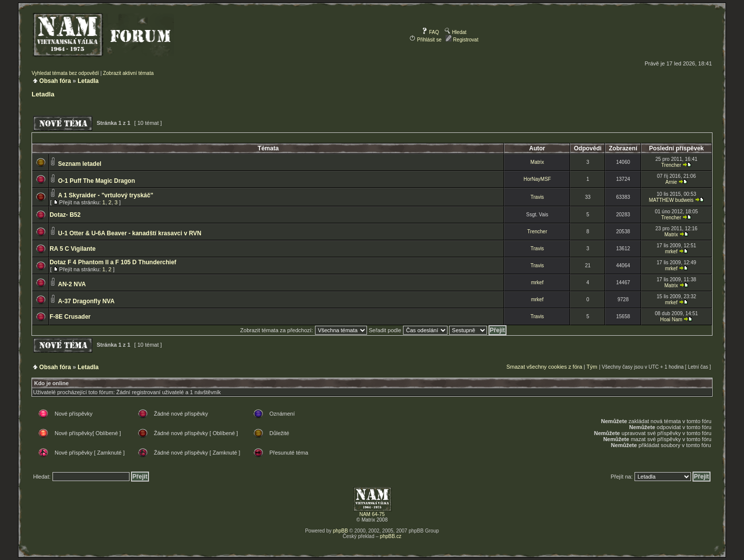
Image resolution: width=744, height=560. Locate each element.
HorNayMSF (537, 179)
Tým (592, 367)
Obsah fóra (55, 81)
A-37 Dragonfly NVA (86, 301)
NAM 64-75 (372, 514)
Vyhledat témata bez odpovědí (65, 73)
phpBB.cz (391, 536)
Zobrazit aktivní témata (128, 73)
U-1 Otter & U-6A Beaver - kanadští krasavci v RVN (130, 233)
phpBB (340, 531)
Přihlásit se (425, 40)
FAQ (430, 32)
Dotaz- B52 (65, 215)
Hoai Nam (671, 319)
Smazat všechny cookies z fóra (544, 367)
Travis (537, 197)
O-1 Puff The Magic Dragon (96, 181)
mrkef (671, 252)
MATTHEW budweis (671, 200)
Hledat (455, 32)
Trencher (671, 165)
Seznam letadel (80, 164)
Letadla (88, 81)
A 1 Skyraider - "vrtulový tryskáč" (105, 195)
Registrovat (462, 40)
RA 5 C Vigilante (72, 249)
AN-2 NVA (72, 284)
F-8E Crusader (70, 317)
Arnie (671, 182)
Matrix (537, 162)
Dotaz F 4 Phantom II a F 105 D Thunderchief (113, 262)
